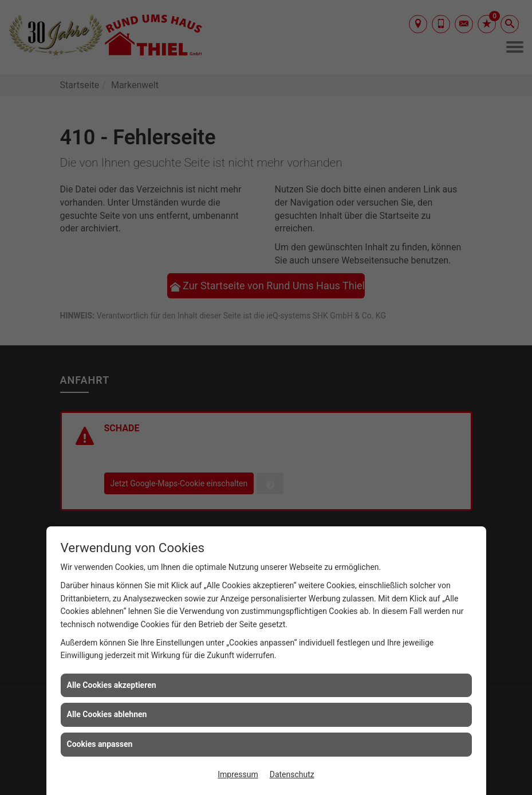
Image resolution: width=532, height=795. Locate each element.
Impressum (238, 774)
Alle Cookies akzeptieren (112, 685)
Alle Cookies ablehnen (107, 714)
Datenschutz (292, 774)
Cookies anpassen (100, 744)
